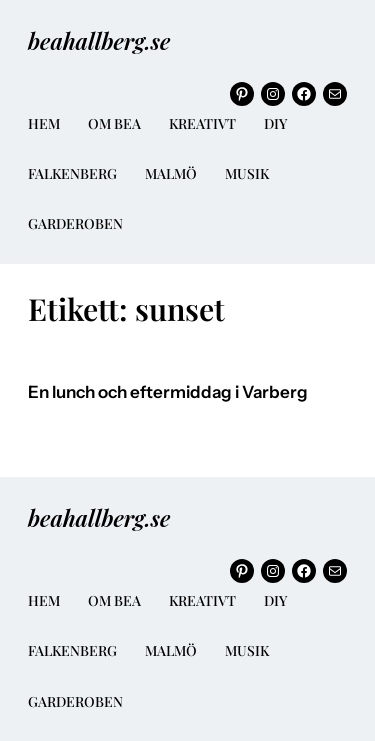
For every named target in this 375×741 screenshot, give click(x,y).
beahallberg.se (99, 40)
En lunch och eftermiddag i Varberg (168, 392)
